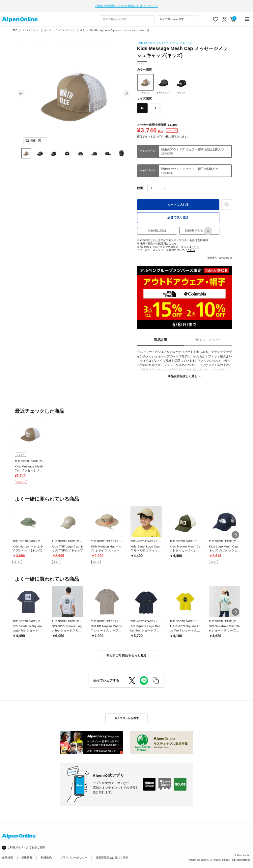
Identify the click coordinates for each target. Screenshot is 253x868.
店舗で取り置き (178, 213)
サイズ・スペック (209, 336)
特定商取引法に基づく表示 (112, 854)
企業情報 (7, 854)
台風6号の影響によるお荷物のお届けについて (126, 4)
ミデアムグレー (163, 80)
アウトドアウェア (31, 27)
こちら (173, 240)
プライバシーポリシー (74, 854)
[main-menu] (247, 15)
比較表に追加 (157, 227)
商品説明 (160, 336)
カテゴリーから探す (126, 714)
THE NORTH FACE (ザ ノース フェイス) (165, 39)
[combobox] (127, 15)
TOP (15, 27)
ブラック (181, 80)
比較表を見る (199, 227)
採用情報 (27, 854)
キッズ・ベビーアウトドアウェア (60, 27)
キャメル (145, 80)
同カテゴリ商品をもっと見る (127, 652)
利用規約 (46, 854)
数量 (140, 184)
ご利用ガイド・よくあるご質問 (26, 844)
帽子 (82, 27)
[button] (21, 89)
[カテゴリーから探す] (178, 15)
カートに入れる (178, 201)
